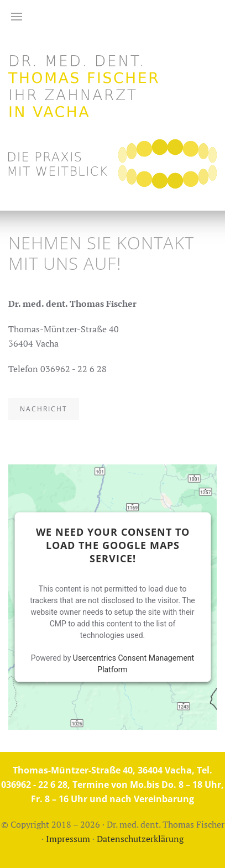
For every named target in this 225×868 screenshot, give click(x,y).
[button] (17, 17)
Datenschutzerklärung (140, 839)
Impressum (68, 839)
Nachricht (44, 409)
